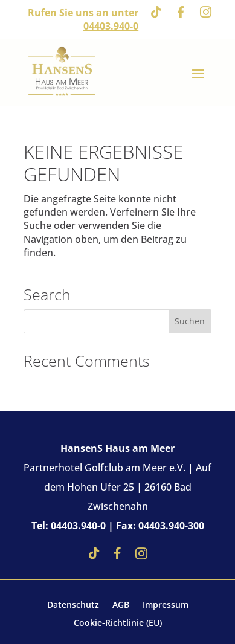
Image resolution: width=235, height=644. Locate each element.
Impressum (166, 605)
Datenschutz (73, 605)
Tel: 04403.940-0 (69, 526)
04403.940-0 (111, 26)
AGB (121, 605)
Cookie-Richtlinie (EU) (118, 623)
